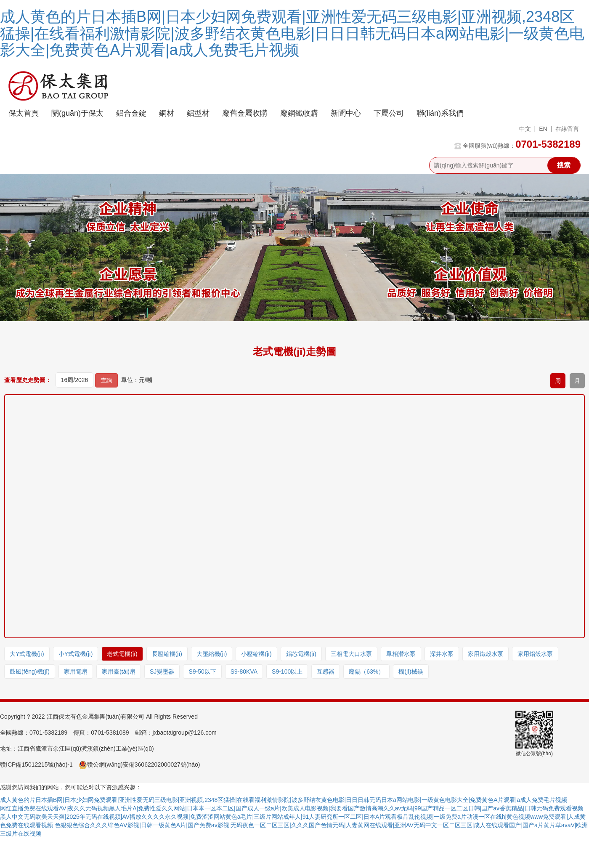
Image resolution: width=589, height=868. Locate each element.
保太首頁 (24, 113)
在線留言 (567, 129)
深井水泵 (442, 654)
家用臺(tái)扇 (119, 672)
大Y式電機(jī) (27, 654)
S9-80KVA (244, 672)
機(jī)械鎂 (411, 672)
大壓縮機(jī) (212, 654)
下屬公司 (389, 113)
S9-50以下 (202, 672)
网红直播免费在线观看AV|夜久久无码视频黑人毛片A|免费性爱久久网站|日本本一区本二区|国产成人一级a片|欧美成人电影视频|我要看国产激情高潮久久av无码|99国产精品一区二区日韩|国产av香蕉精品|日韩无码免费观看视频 (292, 808)
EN (543, 129)
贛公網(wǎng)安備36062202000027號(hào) (139, 764)
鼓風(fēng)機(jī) (30, 672)
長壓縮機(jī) (167, 654)
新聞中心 (346, 113)
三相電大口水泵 (351, 654)
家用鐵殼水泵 (486, 654)
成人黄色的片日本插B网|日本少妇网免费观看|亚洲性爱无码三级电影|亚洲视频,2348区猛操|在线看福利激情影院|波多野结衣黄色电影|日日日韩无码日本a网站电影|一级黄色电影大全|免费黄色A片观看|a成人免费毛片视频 (292, 33)
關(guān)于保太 (77, 113)
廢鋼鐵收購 (299, 113)
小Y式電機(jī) (76, 654)
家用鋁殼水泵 (535, 654)
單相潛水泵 (401, 654)
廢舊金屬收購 (245, 113)
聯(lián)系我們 (440, 113)
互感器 (326, 672)
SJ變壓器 (162, 672)
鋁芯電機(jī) (301, 654)
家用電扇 (76, 672)
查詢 (106, 380)
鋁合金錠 (131, 113)
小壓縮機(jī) (256, 654)
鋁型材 (198, 113)
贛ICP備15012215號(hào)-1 (36, 764)
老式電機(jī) (122, 654)
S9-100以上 (287, 672)
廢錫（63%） (366, 672)
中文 (525, 129)
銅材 (167, 113)
